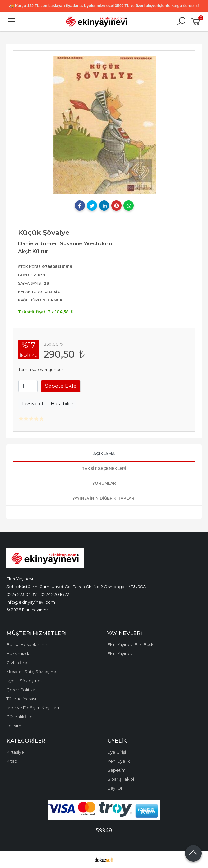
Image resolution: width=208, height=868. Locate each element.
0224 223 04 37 (22, 594)
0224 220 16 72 (55, 594)
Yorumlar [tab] (104, 483)
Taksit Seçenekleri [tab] (104, 468)
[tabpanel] (104, 125)
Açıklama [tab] (104, 454)
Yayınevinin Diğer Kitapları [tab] (104, 498)
